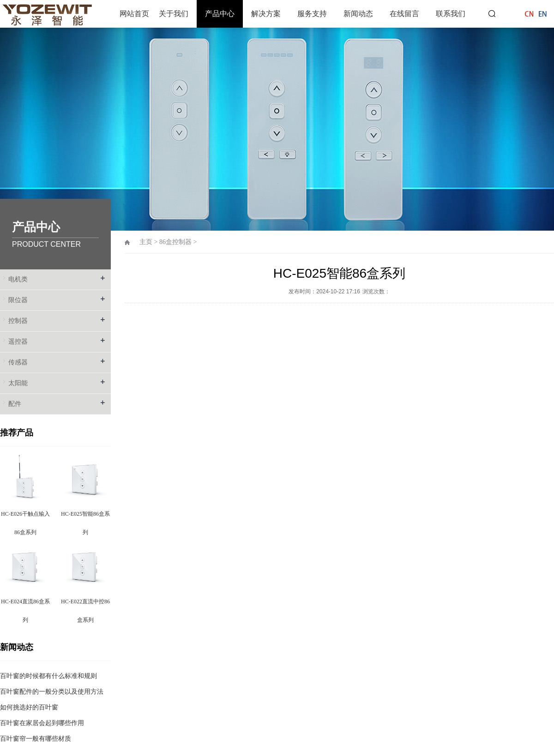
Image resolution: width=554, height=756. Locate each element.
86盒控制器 (175, 242)
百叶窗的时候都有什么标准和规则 (48, 676)
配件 (15, 404)
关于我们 (174, 14)
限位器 (18, 300)
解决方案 (266, 14)
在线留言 (404, 14)
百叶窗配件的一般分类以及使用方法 (52, 692)
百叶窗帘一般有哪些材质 (36, 739)
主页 (146, 242)
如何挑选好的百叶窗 (29, 707)
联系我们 (451, 14)
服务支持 (312, 14)
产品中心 (220, 14)
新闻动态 (358, 14)
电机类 (18, 279)
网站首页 (134, 14)
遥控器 (18, 342)
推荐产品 (17, 433)
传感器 (18, 362)
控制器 (18, 321)
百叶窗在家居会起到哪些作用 (42, 723)
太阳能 (18, 383)
